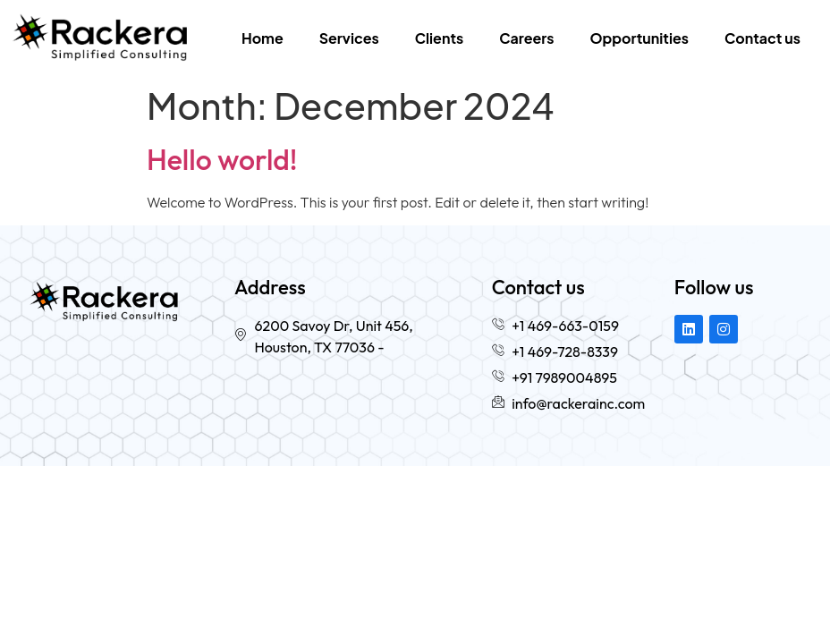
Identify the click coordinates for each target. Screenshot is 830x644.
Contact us (762, 38)
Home (263, 38)
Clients (440, 38)
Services (349, 38)
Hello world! (222, 159)
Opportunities (639, 38)
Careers (526, 38)
